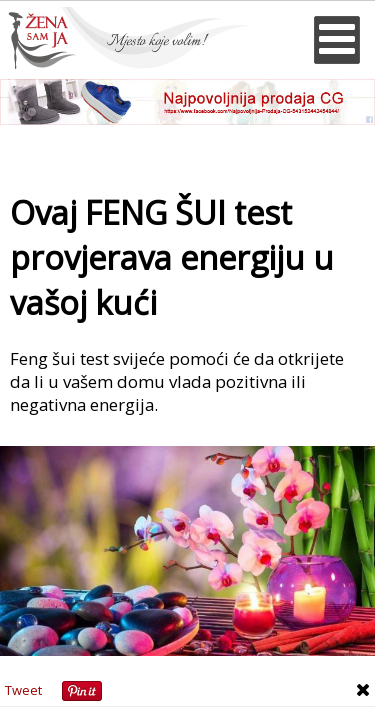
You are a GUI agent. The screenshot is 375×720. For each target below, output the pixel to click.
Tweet (23, 690)
